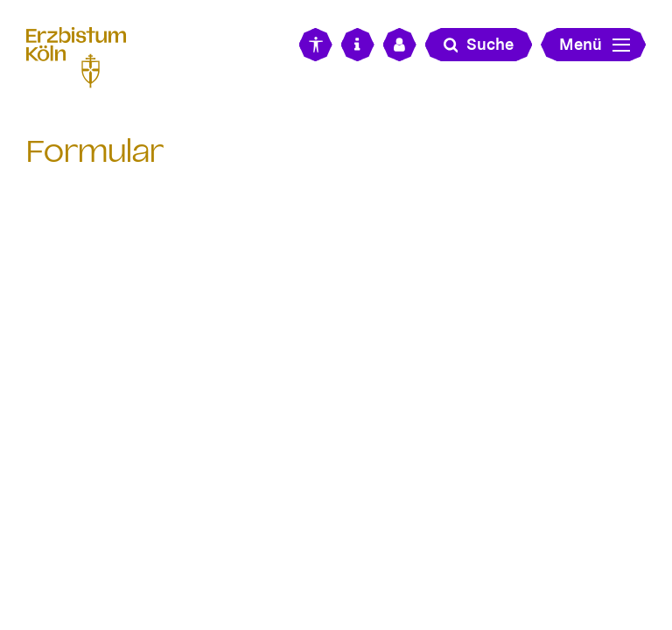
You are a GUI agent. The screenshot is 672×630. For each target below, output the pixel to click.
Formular (95, 151)
